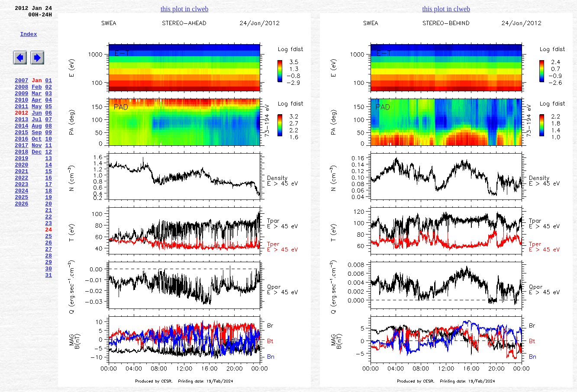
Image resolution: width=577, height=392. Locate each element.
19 (48, 233)
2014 (21, 148)
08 (48, 148)
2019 (21, 186)
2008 (21, 101)
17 (48, 218)
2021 (21, 202)
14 (48, 194)
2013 (21, 140)
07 (48, 140)
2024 (21, 225)
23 (48, 264)
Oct (37, 163)
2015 (21, 155)
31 (48, 327)
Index (28, 40)
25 (48, 280)
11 (48, 171)
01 (48, 93)
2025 (21, 233)
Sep (37, 155)
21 (48, 249)
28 (48, 303)
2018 (21, 179)
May (37, 124)
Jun (37, 132)
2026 (21, 241)
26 (48, 288)
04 (48, 116)
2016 (21, 163)
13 (48, 186)
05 (48, 124)
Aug (37, 148)
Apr (37, 116)
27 (48, 296)
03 (48, 109)
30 (48, 319)
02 (48, 101)
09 (48, 155)
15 (48, 202)
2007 (21, 93)
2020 (21, 194)
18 (48, 225)
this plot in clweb (185, 9)
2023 (21, 218)
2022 (21, 210)
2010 (21, 116)
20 (48, 241)
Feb (37, 101)
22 (48, 257)
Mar (37, 109)
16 (48, 210)
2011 (21, 124)
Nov (37, 171)
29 (48, 311)
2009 (21, 109)
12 (48, 179)
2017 (21, 171)
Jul (37, 140)
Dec (37, 179)
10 (48, 163)
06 (48, 132)
